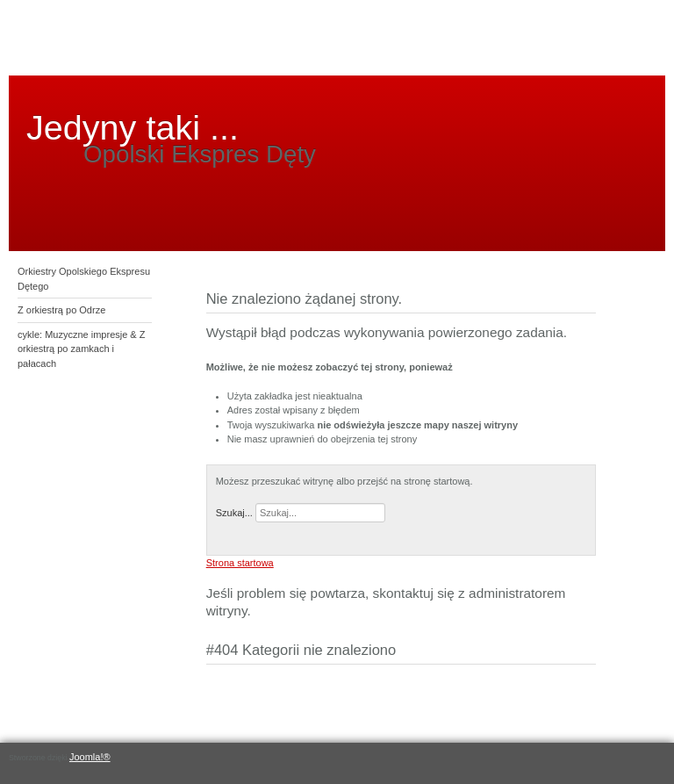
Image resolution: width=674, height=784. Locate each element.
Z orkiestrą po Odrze (61, 310)
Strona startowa (240, 563)
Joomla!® (90, 757)
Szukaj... (234, 513)
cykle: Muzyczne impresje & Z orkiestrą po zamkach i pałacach (81, 349)
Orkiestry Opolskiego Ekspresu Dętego (84, 279)
